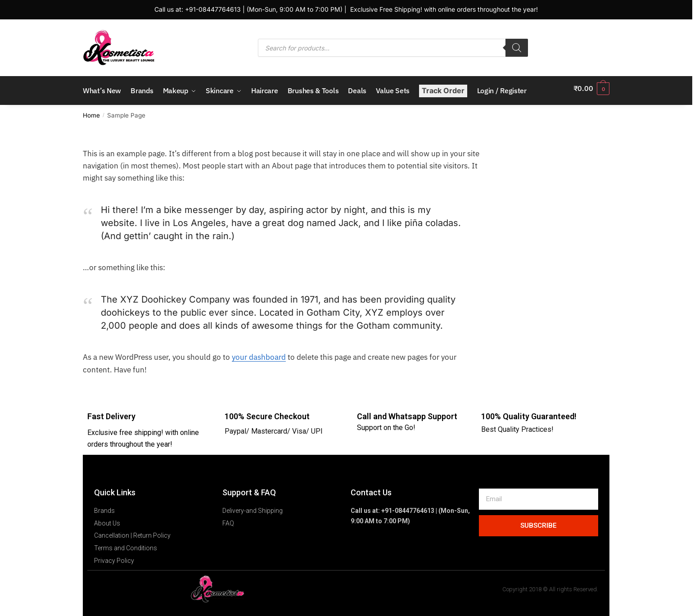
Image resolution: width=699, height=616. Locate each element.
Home (91, 110)
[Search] (517, 48)
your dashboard (259, 352)
